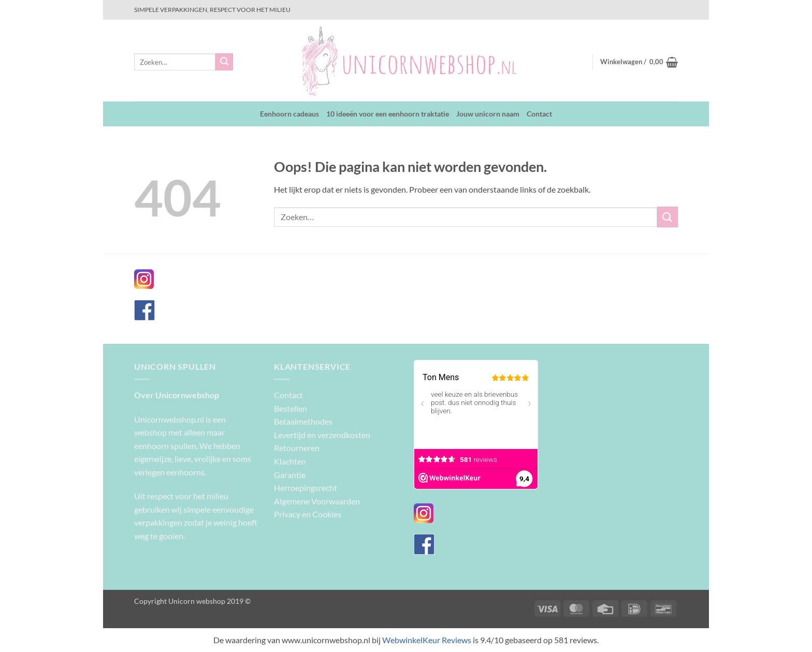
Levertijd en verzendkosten (322, 435)
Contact (539, 114)
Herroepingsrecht (306, 488)
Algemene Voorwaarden (317, 501)
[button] (639, 62)
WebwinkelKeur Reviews (427, 640)
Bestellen (291, 408)
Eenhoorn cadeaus (289, 114)
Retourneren (297, 448)
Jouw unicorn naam (488, 114)
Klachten (290, 461)
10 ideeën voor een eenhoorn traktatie (388, 114)
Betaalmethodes (303, 421)
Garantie (290, 475)
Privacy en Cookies (308, 514)
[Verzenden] (224, 62)
